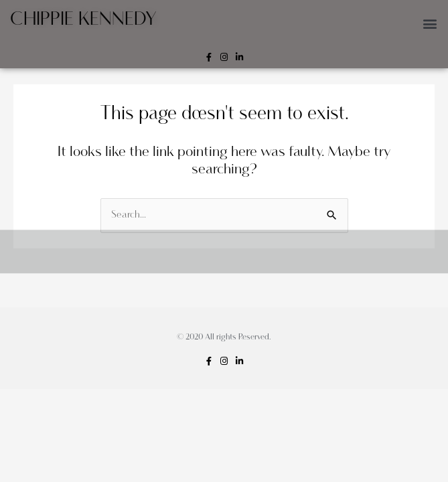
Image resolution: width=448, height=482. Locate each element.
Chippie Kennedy (83, 19)
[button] (430, 23)
